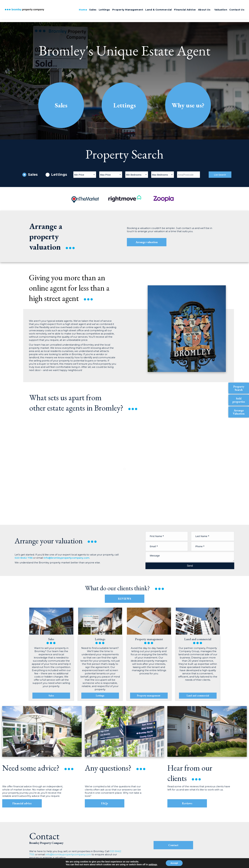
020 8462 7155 (233, 4)
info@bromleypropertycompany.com (67, 558)
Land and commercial (198, 696)
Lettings (125, 105)
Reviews (187, 803)
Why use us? (188, 105)
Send (190, 566)
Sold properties (239, 400)
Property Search (239, 388)
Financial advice (22, 803)
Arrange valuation (144, 242)
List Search (220, 175)
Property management (149, 696)
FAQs (105, 803)
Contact (173, 845)
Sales (61, 105)
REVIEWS (124, 599)
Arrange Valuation (239, 412)
